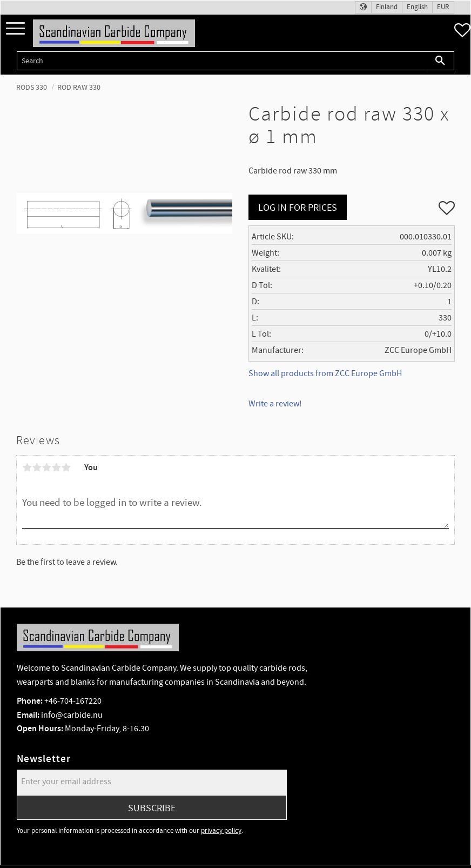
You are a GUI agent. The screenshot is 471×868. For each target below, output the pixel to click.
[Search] (440, 61)
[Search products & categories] (222, 61)
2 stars (37, 468)
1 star (27, 468)
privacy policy (221, 831)
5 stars (66, 468)
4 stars (56, 468)
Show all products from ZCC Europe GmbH (325, 373)
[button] (15, 29)
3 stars (46, 468)
